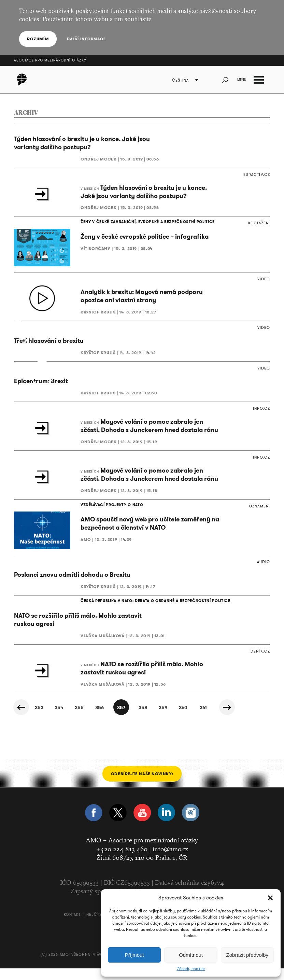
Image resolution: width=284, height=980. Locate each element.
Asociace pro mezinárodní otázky (50, 60)
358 (139, 719)
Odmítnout (191, 955)
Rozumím (38, 39)
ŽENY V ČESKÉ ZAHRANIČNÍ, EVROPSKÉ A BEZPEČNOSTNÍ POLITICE (135, 222)
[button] (270, 898)
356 (92, 719)
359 (162, 719)
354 (46, 719)
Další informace (84, 39)
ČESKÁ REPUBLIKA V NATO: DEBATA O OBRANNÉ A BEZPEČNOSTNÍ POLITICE (142, 611)
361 (208, 719)
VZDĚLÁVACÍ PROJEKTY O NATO (106, 513)
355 (69, 719)
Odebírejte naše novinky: (142, 785)
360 (185, 719)
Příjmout (134, 955)
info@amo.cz (170, 860)
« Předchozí (23, 719)
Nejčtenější (100, 926)
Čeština (183, 81)
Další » (231, 719)
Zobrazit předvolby (247, 955)
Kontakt (72, 926)
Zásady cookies (191, 969)
